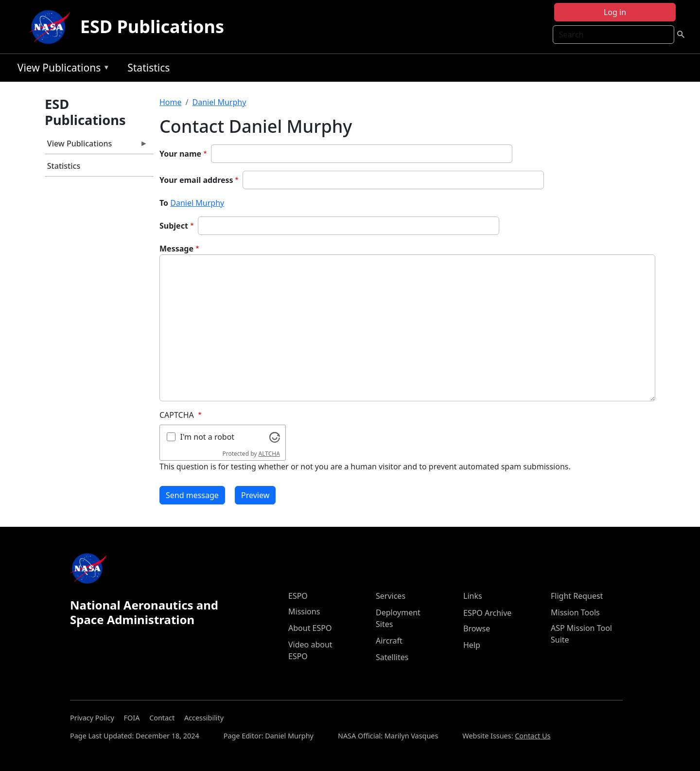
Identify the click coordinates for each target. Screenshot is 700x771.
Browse (477, 628)
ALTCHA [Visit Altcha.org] (269, 454)
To (164, 203)
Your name (180, 154)
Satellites (392, 657)
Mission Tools (575, 612)
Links (473, 596)
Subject (174, 226)
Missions (304, 611)
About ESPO (310, 628)
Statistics (149, 68)
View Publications (61, 69)
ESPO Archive (487, 613)
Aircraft (389, 641)
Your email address (196, 180)
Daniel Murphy (219, 102)
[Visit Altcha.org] (275, 436)
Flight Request (577, 596)
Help (472, 645)
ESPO (298, 596)
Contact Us (533, 736)
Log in (615, 12)
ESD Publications (152, 27)
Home (171, 102)
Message (176, 249)
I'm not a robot (208, 437)
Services (391, 596)
